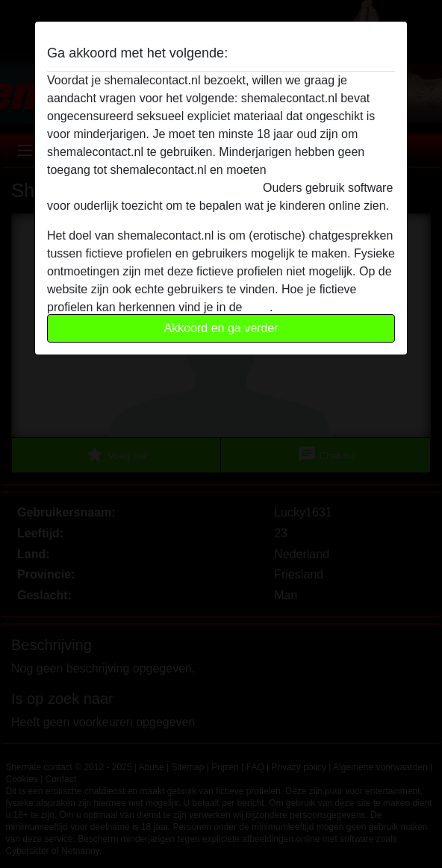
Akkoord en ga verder (221, 328)
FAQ (258, 307)
